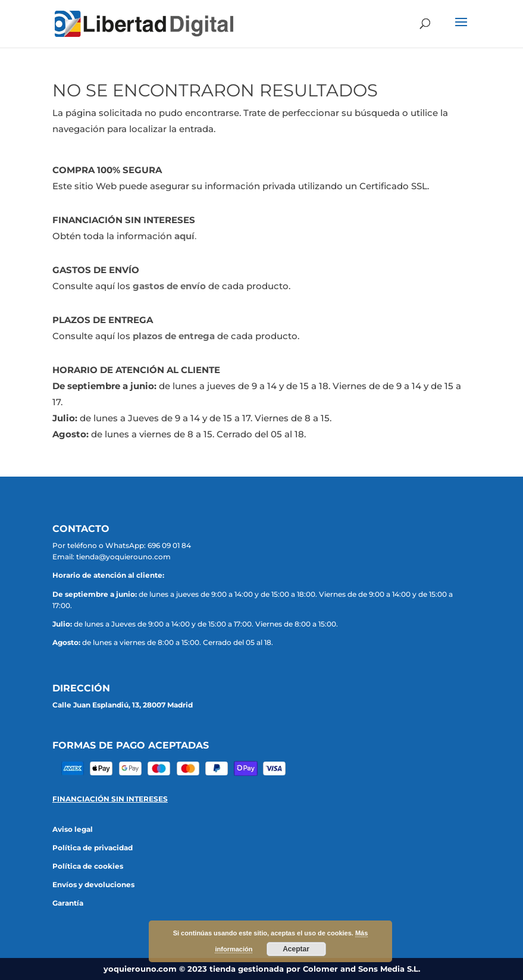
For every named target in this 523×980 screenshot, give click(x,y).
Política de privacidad (93, 848)
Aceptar (296, 949)
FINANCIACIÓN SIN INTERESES (110, 799)
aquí (184, 236)
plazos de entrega (174, 336)
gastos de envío (169, 286)
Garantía (68, 903)
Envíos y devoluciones (93, 884)
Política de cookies (88, 866)
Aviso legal (73, 829)
